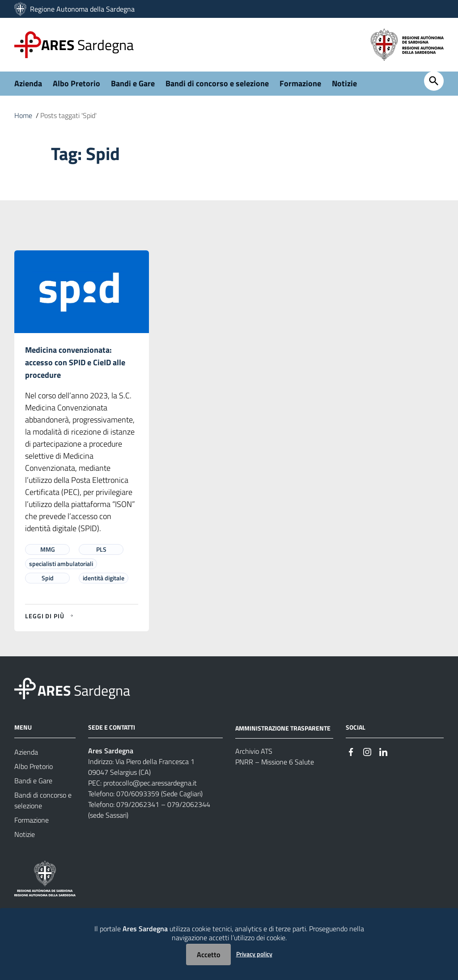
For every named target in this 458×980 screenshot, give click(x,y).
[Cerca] (434, 81)
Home (23, 115)
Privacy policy (254, 954)
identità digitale (104, 578)
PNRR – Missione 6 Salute (275, 762)
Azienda (28, 83)
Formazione (300, 83)
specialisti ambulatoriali (61, 564)
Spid (48, 578)
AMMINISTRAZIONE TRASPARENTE (283, 728)
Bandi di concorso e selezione (217, 83)
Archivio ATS (254, 751)
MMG (48, 549)
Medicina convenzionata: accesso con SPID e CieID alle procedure (75, 362)
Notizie (344, 83)
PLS (101, 549)
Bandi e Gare (133, 83)
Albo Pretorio (76, 83)
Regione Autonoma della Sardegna (82, 9)
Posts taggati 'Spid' (68, 115)
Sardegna (87, 45)
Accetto (208, 955)
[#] (351, 751)
